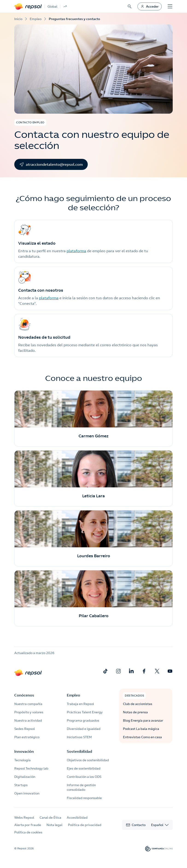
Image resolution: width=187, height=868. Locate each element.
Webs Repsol (24, 818)
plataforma (76, 251)
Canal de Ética (50, 818)
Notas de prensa (135, 712)
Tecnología (22, 760)
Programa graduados (83, 720)
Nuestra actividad (28, 720)
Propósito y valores (29, 712)
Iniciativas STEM (79, 737)
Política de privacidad (85, 825)
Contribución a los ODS (84, 777)
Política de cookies (28, 832)
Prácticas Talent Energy (85, 712)
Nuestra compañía (28, 704)
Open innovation (27, 793)
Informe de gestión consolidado (81, 787)
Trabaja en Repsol (80, 704)
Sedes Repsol (25, 729)
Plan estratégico (27, 737)
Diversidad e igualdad (84, 729)
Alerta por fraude (28, 825)
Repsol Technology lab (31, 768)
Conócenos (24, 695)
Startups (21, 785)
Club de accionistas (138, 704)
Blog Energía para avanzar (143, 720)
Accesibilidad (77, 818)
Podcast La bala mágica (141, 729)
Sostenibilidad (79, 751)
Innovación (24, 751)
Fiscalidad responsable (84, 798)
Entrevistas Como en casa (142, 737)
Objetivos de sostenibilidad (88, 760)
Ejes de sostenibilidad (84, 768)
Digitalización (25, 777)
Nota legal (54, 825)
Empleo (73, 695)
